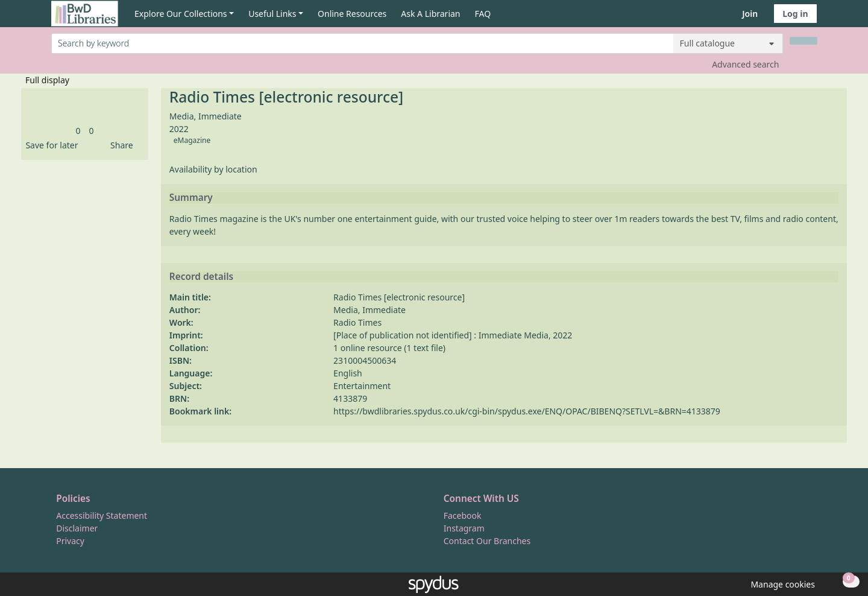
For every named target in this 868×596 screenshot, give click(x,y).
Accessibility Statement (102, 515)
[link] (78, 131)
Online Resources (352, 14)
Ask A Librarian (430, 14)
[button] (49, 145)
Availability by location (213, 169)
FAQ (483, 14)
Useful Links (272, 14)
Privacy (70, 541)
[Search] (804, 41)
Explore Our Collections (181, 14)
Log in (795, 14)
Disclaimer (77, 528)
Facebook (463, 515)
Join (750, 14)
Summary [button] (191, 198)
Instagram (464, 528)
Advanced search (745, 64)
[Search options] (728, 43)
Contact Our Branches (487, 541)
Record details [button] (201, 277)
